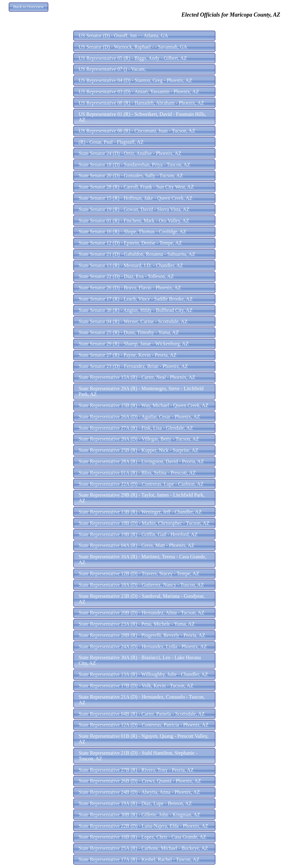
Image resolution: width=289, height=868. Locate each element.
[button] (29, 7)
